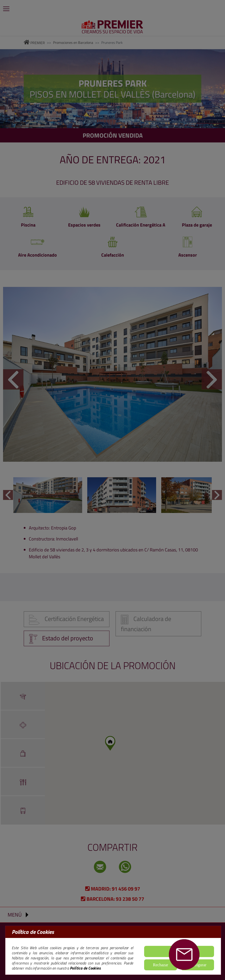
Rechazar (161, 965)
